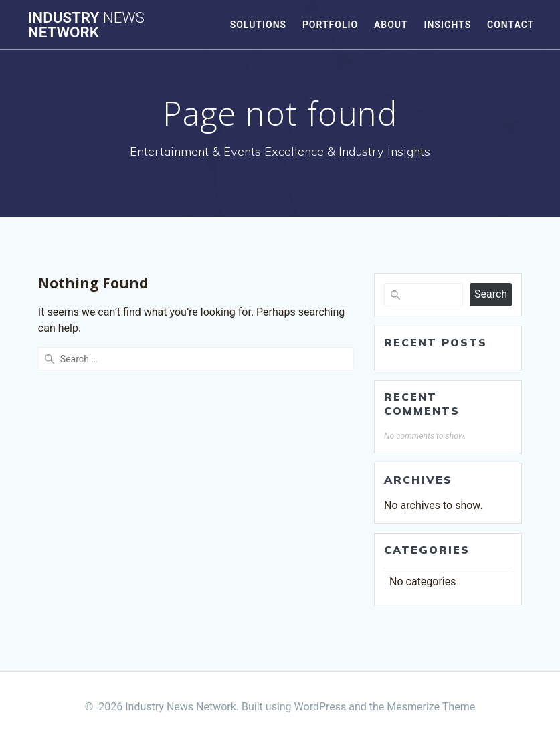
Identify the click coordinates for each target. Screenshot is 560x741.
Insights (447, 25)
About (391, 25)
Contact (510, 25)
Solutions (258, 25)
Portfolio (330, 25)
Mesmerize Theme (431, 707)
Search (491, 294)
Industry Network (86, 25)
